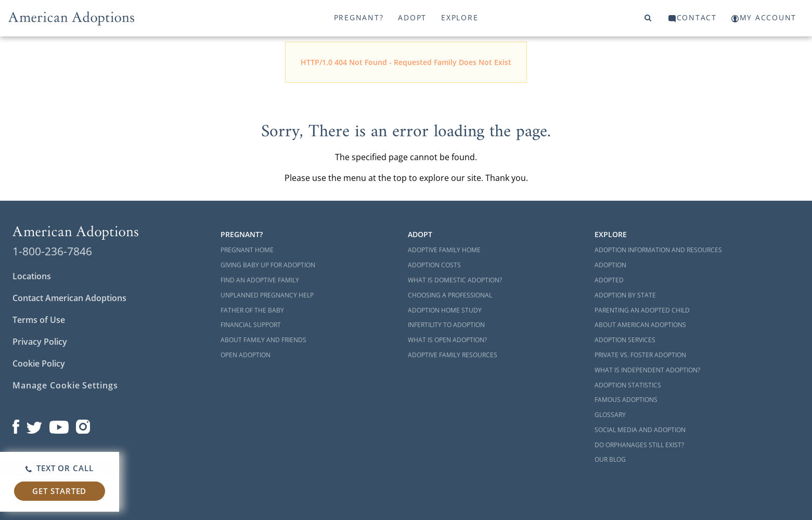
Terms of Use (39, 320)
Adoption (610, 265)
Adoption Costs (434, 265)
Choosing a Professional (450, 295)
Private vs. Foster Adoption (640, 355)
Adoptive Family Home (444, 250)
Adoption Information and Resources (658, 250)
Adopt (412, 17)
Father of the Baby (252, 310)
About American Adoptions (640, 325)
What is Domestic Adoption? (455, 280)
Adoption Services (625, 340)
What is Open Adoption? (447, 340)
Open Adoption (246, 355)
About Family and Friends (263, 340)
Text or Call (60, 468)
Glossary (610, 415)
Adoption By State (625, 295)
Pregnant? (359, 17)
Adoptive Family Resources (453, 355)
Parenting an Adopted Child (642, 310)
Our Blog (610, 459)
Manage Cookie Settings (65, 385)
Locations (32, 276)
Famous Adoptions (626, 400)
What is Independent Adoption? (647, 370)
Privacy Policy (40, 342)
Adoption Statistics (628, 385)
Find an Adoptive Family (260, 280)
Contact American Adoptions (69, 298)
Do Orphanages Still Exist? (639, 445)
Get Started (59, 491)
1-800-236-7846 (52, 251)
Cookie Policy (39, 363)
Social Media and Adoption (640, 430)
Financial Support (251, 325)
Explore (460, 17)
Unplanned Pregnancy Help (267, 295)
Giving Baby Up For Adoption (268, 265)
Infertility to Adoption (446, 325)
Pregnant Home (247, 250)
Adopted (609, 280)
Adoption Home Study (445, 310)
